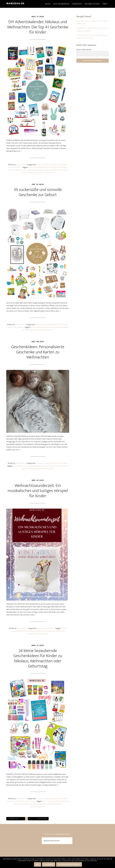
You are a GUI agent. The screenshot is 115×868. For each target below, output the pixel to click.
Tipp (50, 804)
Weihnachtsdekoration (30, 173)
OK (38, 864)
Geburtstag (46, 801)
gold (35, 466)
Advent (31, 167)
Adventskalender (40, 167)
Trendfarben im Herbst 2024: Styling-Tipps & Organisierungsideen (92, 30)
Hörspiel (47, 631)
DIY (48, 167)
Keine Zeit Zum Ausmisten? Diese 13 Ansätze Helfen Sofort (92, 22)
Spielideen (53, 170)
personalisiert (43, 466)
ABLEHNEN (49, 864)
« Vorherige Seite (13, 819)
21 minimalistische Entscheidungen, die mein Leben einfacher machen (92, 37)
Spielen (46, 170)
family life (54, 325)
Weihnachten (62, 170)
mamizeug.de (15, 3)
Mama (35, 330)
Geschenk (53, 167)
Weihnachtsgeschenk (46, 173)
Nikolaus (40, 170)
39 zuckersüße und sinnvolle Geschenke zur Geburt (38, 192)
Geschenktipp (13, 170)
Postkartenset (53, 466)
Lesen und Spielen (15, 167)
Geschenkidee (62, 167)
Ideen (26, 804)
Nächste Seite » (43, 819)
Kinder (53, 631)
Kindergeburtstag (35, 804)
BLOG (38, 165)
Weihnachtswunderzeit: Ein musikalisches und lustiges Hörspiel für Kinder (38, 491)
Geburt (48, 327)
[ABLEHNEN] (113, 862)
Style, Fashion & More (59, 463)
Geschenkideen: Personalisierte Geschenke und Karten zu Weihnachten (38, 352)
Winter (46, 634)
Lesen (34, 170)
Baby (32, 327)
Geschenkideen (62, 165)
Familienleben (39, 327)
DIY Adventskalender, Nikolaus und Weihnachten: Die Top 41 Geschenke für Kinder (38, 27)
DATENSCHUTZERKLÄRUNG (69, 864)
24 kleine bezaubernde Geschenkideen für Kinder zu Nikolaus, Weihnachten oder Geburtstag (38, 658)
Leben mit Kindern (25, 170)
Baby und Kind (40, 325)
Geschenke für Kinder (48, 165)
